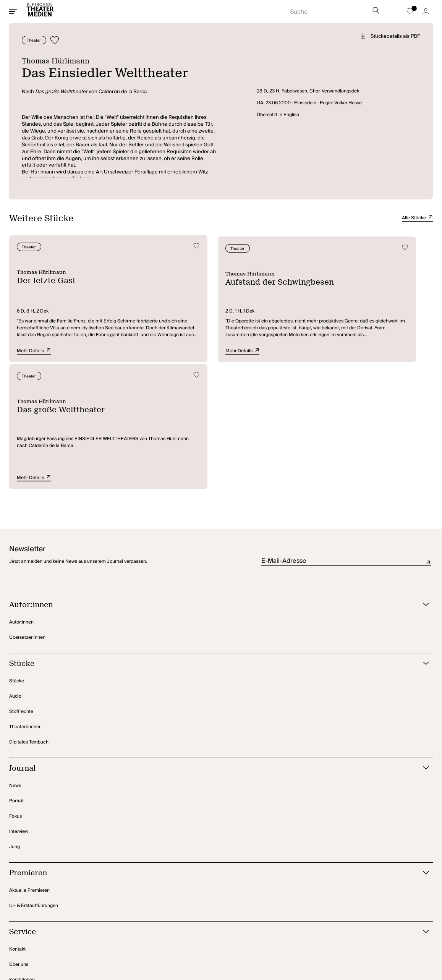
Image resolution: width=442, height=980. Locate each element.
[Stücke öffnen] (212, 535)
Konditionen (22, 851)
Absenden (428, 434)
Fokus (15, 688)
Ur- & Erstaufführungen (34, 777)
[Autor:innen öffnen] (212, 476)
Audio (15, 568)
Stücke (17, 552)
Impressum (124, 940)
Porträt (16, 672)
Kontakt (17, 820)
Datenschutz (90, 940)
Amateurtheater (26, 882)
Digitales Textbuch (29, 613)
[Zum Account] (426, 11)
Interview (19, 703)
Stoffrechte (21, 583)
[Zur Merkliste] (410, 11)
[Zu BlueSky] (421, 940)
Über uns (19, 836)
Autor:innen (21, 493)
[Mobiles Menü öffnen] (13, 11)
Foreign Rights (24, 897)
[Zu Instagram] (381, 940)
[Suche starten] (325, 10)
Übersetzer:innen (27, 509)
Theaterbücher (25, 598)
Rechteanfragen (26, 866)
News (15, 657)
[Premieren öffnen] (212, 744)
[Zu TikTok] (400, 940)
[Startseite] (40, 11)
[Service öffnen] (212, 803)
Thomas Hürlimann (59, 61)
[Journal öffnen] (212, 640)
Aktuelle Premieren (29, 762)
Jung (15, 718)
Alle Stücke (417, 218)
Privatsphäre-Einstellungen (38, 940)
